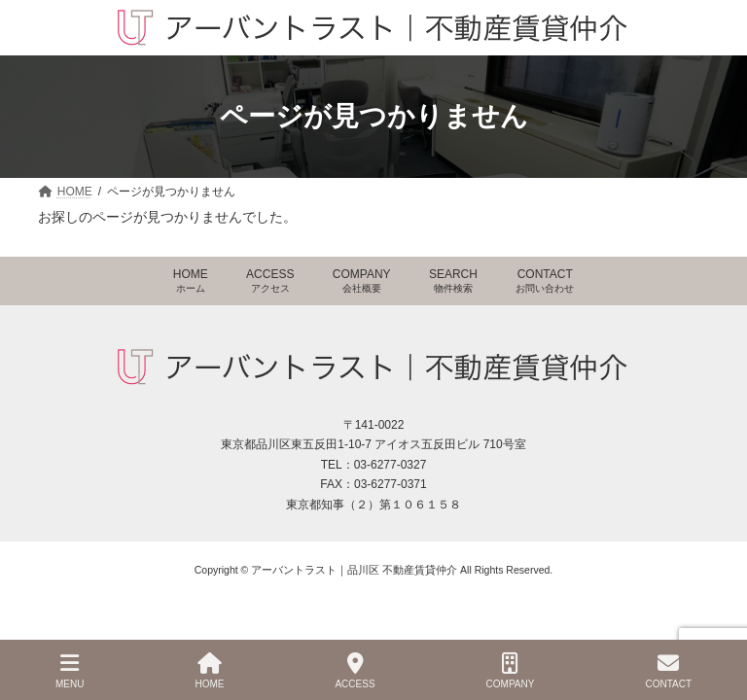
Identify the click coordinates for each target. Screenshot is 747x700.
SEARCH (453, 280)
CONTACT (545, 280)
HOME (191, 280)
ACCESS (270, 280)
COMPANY (362, 280)
